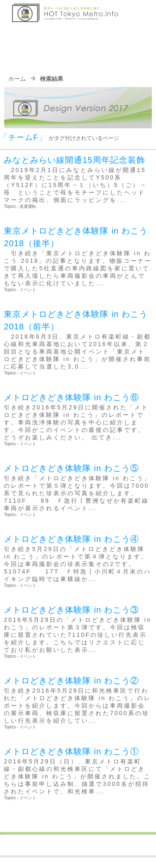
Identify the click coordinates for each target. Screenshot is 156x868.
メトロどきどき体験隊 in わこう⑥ (71, 397)
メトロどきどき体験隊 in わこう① (71, 751)
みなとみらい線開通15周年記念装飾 (74, 160)
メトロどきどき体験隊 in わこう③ (71, 610)
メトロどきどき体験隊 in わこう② (71, 681)
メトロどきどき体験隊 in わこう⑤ (71, 468)
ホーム (17, 79)
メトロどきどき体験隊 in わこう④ (71, 539)
